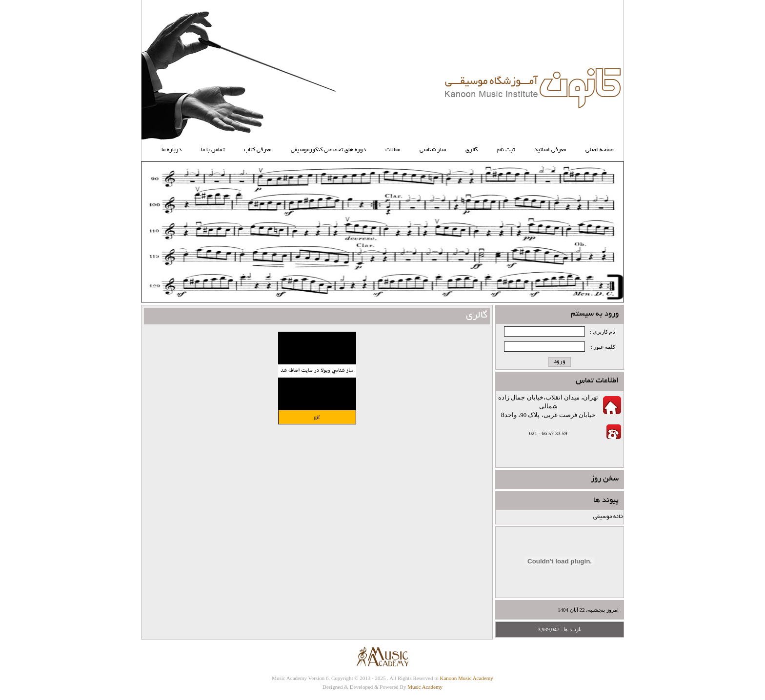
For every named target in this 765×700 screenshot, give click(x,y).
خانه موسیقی (608, 517)
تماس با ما (213, 150)
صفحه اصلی (600, 150)
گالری (472, 150)
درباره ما (171, 150)
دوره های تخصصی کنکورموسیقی (328, 150)
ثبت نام (506, 150)
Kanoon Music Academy (466, 678)
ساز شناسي (433, 150)
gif (317, 417)
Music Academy (425, 687)
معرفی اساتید (550, 150)
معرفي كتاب (258, 150)
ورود (560, 362)
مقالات (393, 150)
